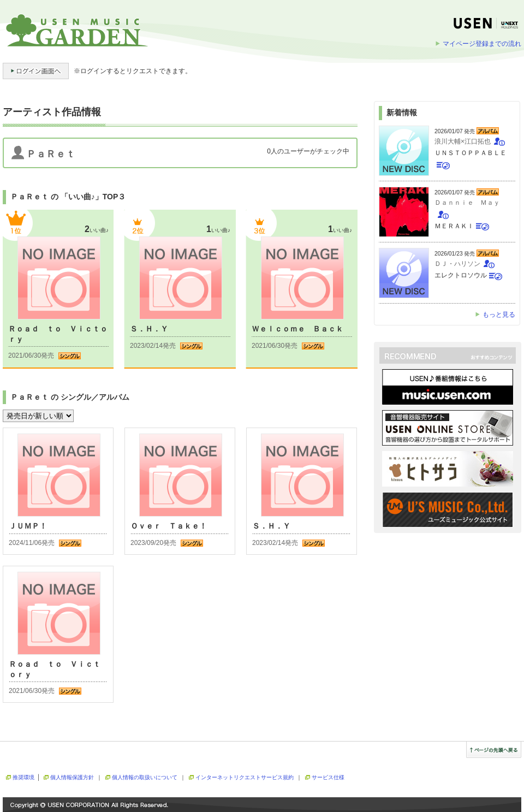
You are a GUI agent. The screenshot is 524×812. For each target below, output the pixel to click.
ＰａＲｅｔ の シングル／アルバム (70, 397)
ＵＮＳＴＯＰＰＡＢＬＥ (471, 153)
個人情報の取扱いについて (145, 777)
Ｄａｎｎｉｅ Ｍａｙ (467, 203)
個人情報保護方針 (72, 777)
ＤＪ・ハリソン (457, 264)
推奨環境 (23, 777)
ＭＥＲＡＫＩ (454, 226)
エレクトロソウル (461, 275)
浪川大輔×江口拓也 (463, 141)
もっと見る (499, 315)
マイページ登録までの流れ (482, 44)
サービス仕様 (328, 777)
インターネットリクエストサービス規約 (245, 777)
